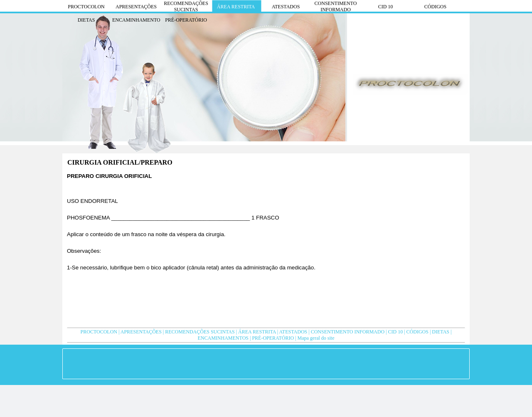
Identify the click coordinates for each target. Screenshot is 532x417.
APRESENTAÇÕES (141, 332)
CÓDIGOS (417, 332)
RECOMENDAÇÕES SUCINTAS (200, 332)
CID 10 (396, 332)
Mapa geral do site (316, 338)
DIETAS (441, 332)
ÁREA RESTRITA (257, 332)
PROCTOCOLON (99, 332)
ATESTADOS (293, 332)
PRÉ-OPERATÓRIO (273, 338)
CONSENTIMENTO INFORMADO (348, 332)
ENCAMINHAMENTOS (223, 338)
